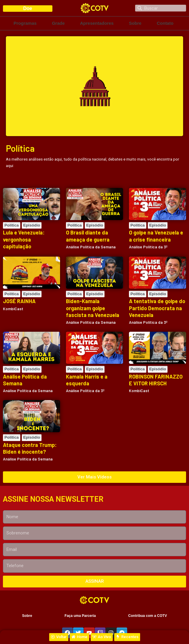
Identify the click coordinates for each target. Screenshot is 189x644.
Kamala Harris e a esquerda (87, 380)
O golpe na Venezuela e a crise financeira (156, 236)
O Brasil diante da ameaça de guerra (88, 236)
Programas (25, 23)
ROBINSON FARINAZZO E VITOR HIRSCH (156, 380)
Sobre (135, 23)
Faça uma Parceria (80, 616)
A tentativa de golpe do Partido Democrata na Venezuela (157, 308)
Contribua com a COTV (148, 616)
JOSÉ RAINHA (19, 301)
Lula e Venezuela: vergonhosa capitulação (24, 239)
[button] (94, 477)
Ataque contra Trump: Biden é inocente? (30, 448)
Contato (165, 23)
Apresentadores (97, 23)
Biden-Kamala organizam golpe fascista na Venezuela (93, 308)
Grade (58, 23)
